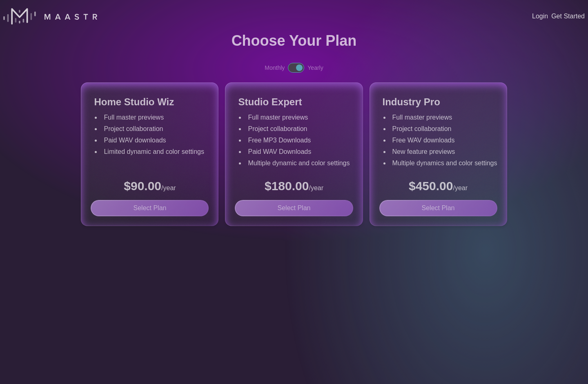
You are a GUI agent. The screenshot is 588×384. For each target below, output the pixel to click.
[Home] (50, 16)
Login (540, 16)
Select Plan (150, 208)
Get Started (568, 16)
